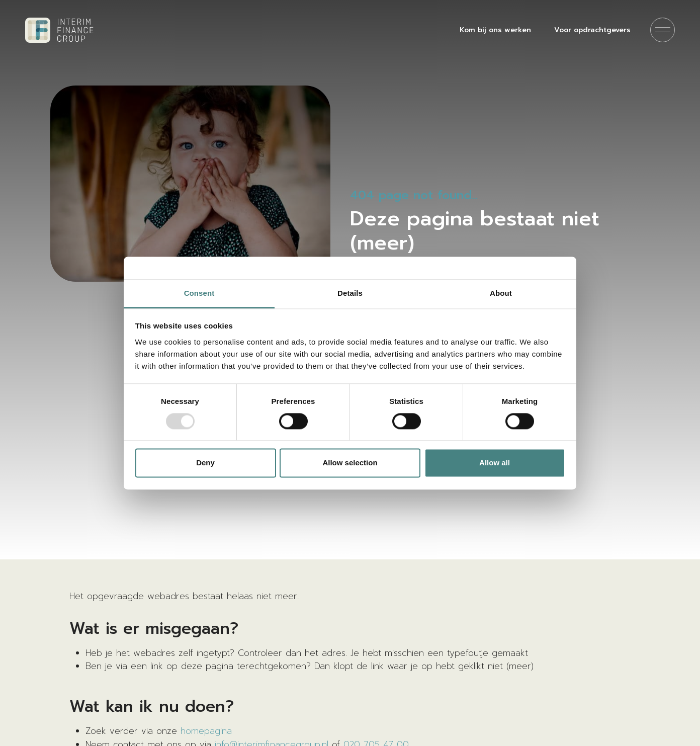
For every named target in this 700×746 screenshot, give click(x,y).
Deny (205, 463)
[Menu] (663, 30)
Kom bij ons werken (495, 30)
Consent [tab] (199, 293)
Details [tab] (350, 293)
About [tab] (501, 293)
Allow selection (350, 463)
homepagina (206, 731)
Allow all (495, 463)
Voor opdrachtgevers (592, 30)
